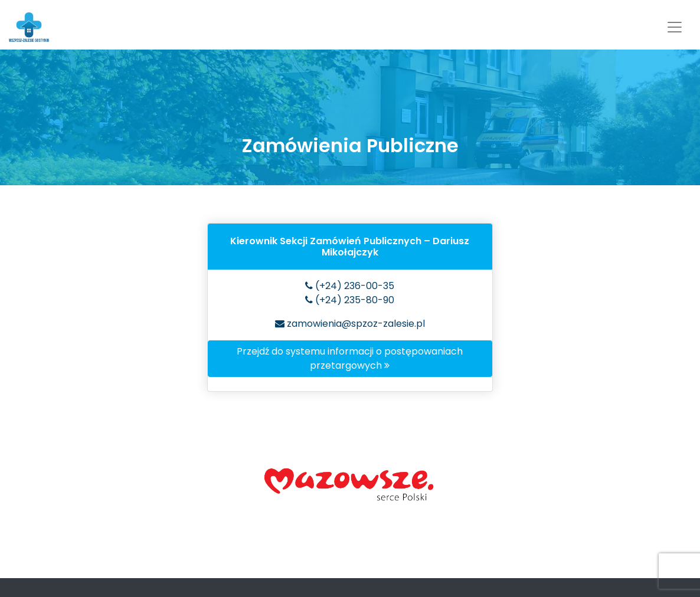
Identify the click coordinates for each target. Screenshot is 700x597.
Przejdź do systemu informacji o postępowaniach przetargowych (350, 358)
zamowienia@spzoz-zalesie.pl (350, 324)
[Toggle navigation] (675, 27)
